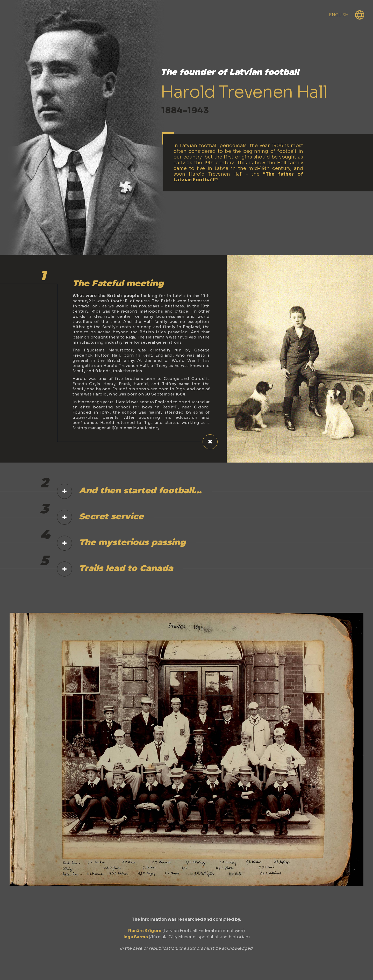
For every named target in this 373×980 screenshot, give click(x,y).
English (339, 15)
